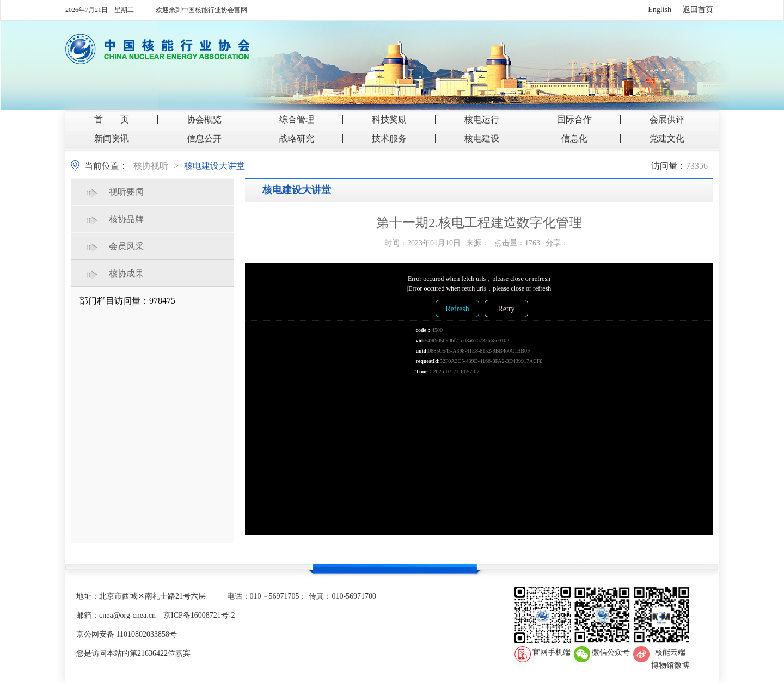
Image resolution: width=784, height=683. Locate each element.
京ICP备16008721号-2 (199, 615)
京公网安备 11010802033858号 (127, 634)
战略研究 (297, 139)
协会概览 (204, 119)
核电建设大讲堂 (215, 166)
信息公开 (204, 139)
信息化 (574, 139)
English (660, 10)
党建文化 (667, 139)
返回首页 (698, 10)
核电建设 (482, 139)
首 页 (112, 119)
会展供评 (667, 119)
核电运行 (482, 119)
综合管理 (297, 119)
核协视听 (151, 166)
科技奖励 (389, 119)
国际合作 (574, 119)
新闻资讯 (112, 139)
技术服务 (389, 139)
